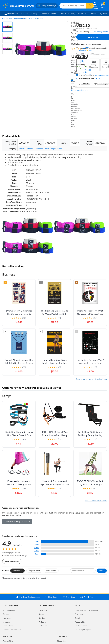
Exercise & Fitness (31, 18)
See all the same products (96, 500)
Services (25, 14)
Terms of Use (8, 641)
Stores (41, 614)
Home (5, 18)
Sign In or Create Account (28, 597)
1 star (37, 554)
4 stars (37, 544)
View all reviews (12, 561)
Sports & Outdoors (16, 18)
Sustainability (8, 626)
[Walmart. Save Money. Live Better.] (18, 6)
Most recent (17, 571)
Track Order (69, 597)
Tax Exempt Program (83, 630)
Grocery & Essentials (49, 14)
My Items (103, 14)
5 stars (37, 541)
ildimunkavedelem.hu (80, 90)
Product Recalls (81, 626)
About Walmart (9, 610)
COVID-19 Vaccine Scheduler (87, 610)
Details (97, 78)
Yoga (41, 18)
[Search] (90, 6)
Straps (59, 149)
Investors (6, 622)
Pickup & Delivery (68, 14)
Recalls (78, 618)
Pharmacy (82, 14)
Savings (34, 14)
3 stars (37, 548)
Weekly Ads (87, 597)
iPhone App (61, 641)
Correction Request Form (17, 521)
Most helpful (51, 571)
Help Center (52, 597)
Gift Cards (43, 626)
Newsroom (7, 618)
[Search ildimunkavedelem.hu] (73, 6)
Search (102, 571)
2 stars (37, 551)
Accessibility (80, 622)
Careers (93, 14)
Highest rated (34, 571)
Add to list (84, 84)
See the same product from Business (91, 379)
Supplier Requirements (12, 630)
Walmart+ (43, 622)
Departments (11, 14)
